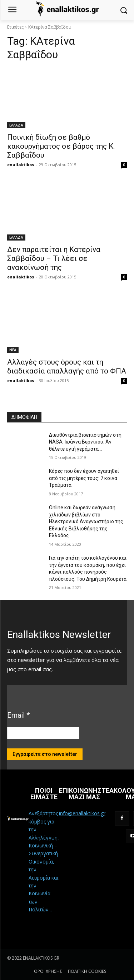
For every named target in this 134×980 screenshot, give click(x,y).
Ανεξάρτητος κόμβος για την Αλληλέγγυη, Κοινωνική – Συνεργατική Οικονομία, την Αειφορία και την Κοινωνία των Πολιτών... (44, 861)
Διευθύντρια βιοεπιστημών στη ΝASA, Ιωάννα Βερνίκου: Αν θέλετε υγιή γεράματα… (85, 442)
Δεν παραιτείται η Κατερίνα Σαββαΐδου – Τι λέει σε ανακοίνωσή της (54, 258)
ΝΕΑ (13, 350)
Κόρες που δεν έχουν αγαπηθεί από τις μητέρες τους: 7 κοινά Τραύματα (84, 478)
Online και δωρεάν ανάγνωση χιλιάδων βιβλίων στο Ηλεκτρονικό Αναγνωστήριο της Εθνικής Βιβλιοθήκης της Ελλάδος (86, 521)
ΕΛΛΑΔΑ (16, 125)
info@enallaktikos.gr (82, 813)
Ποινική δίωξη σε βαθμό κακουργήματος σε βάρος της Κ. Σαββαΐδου (61, 146)
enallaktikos (21, 165)
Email (18, 715)
